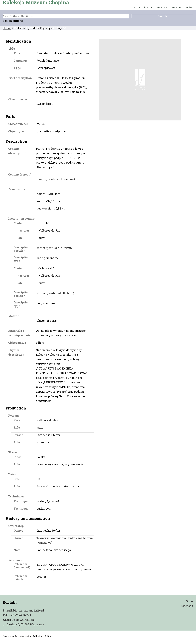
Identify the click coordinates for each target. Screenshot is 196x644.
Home (7, 28)
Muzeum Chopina (182, 7)
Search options (13, 21)
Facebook (187, 606)
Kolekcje (162, 7)
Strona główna (143, 7)
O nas (190, 601)
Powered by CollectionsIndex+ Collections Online (27, 636)
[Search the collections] (66, 16)
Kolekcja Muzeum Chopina (36, 2)
